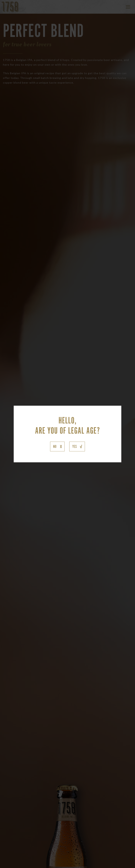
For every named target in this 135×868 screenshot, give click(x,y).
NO (55, 447)
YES (75, 447)
